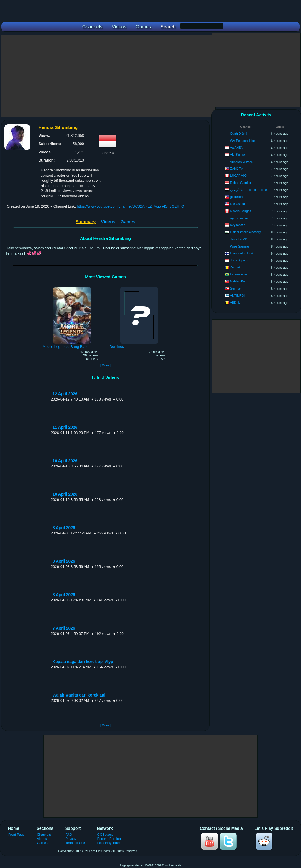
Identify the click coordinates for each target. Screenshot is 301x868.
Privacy (71, 839)
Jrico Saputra (239, 260)
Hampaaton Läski (242, 253)
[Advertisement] (108, 76)
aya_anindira (239, 218)
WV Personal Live (243, 141)
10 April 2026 (65, 461)
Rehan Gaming (241, 183)
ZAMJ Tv (236, 169)
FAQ (69, 835)
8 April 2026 (64, 528)
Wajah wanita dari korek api (79, 695)
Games (128, 222)
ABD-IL (235, 302)
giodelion (236, 197)
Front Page (16, 835)
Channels (44, 835)
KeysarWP (238, 225)
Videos (108, 222)
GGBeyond (106, 835)
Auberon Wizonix (242, 162)
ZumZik (235, 267)
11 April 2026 (65, 427)
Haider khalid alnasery (246, 232)
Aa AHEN (236, 147)
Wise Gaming (240, 246)
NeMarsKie (238, 281)
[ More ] (105, 365)
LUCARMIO (238, 176)
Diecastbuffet (239, 204)
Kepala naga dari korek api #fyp (83, 662)
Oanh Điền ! (239, 134)
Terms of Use (75, 843)
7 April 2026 (64, 628)
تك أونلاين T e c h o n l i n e (249, 190)
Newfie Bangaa (241, 211)
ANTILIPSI (237, 295)
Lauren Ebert (239, 274)
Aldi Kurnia (237, 154)
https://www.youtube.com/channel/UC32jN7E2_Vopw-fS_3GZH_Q (130, 206)
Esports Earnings (110, 839)
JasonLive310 (240, 239)
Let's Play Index (109, 843)
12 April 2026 (65, 394)
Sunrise (235, 288)
